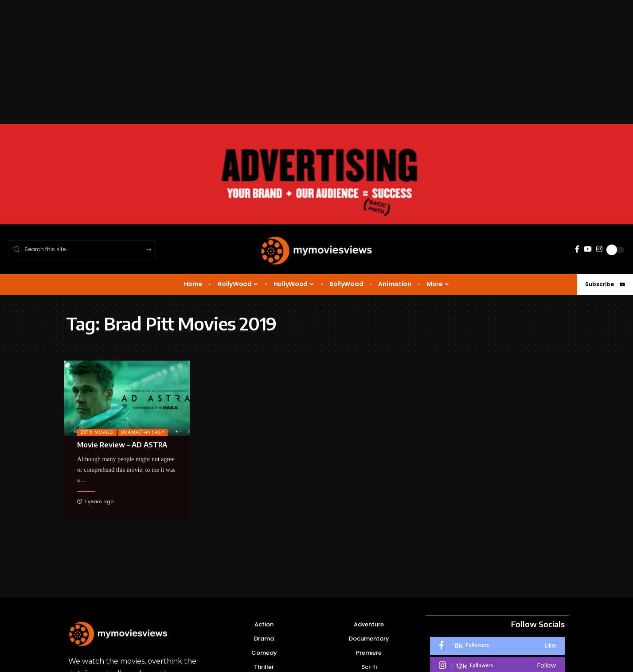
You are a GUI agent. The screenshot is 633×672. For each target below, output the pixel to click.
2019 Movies (97, 432)
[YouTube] (588, 249)
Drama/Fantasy (143, 432)
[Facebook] (577, 249)
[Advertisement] (266, 62)
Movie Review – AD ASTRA (122, 445)
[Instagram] (599, 249)
